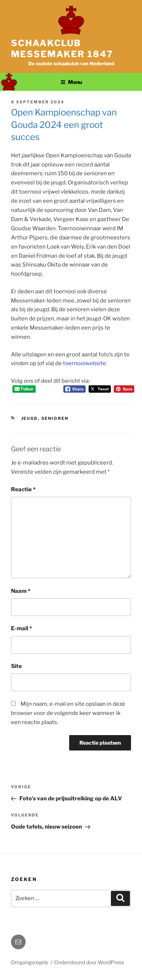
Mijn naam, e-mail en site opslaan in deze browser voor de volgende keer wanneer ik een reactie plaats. (68, 713)
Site (16, 666)
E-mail (21, 628)
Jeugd (30, 418)
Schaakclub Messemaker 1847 (62, 49)
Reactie (23, 489)
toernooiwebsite (85, 363)
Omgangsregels (30, 962)
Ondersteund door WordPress (89, 962)
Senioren (55, 418)
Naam (21, 591)
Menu (71, 82)
